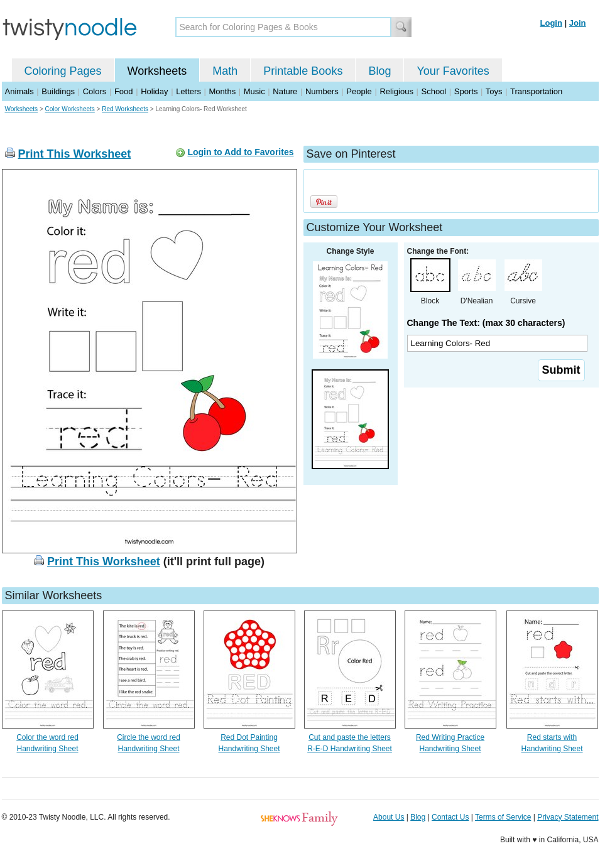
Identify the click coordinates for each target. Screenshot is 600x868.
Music (254, 91)
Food (124, 91)
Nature (285, 91)
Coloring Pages (63, 71)
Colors (95, 91)
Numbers (322, 91)
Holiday (154, 91)
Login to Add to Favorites (240, 152)
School (434, 91)
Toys (494, 91)
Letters (188, 91)
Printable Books (303, 71)
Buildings (58, 91)
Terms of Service (503, 817)
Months (223, 91)
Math (225, 71)
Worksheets (157, 71)
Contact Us (450, 817)
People (359, 91)
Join (578, 23)
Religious (396, 91)
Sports (466, 91)
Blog (379, 71)
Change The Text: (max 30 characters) (486, 323)
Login (551, 23)
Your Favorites (453, 71)
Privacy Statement (568, 817)
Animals (19, 91)
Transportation (536, 91)
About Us (389, 817)
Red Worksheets (125, 109)
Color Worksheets (70, 109)
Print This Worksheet (75, 154)
